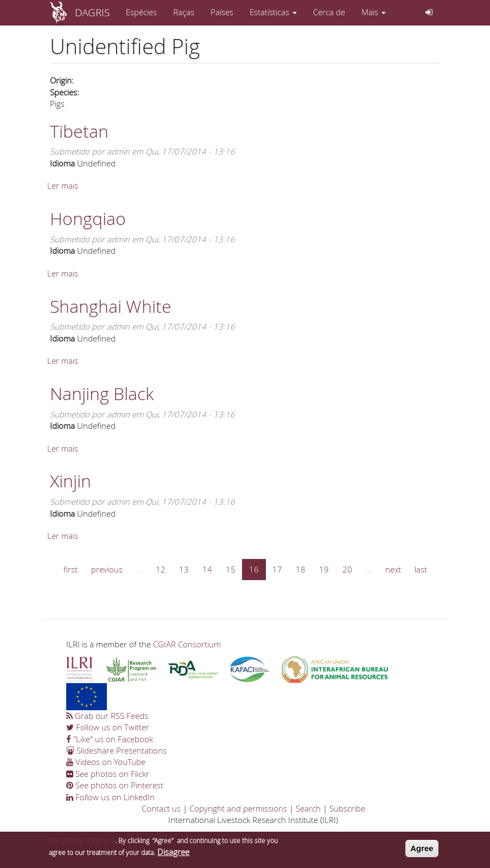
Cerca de (329, 12)
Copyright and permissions (238, 808)
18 (301, 569)
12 (161, 569)
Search (308, 808)
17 (277, 569)
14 (207, 569)
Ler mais (63, 185)
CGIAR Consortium (187, 644)
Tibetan (79, 131)
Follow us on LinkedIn (110, 797)
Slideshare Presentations (116, 750)
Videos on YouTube (106, 762)
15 (231, 569)
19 (324, 569)
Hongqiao (88, 218)
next (393, 569)
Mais (374, 12)
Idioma (62, 163)
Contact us (161, 808)
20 (347, 569)
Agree (422, 851)
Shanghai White (111, 306)
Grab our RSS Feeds (107, 716)
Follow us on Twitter (108, 727)
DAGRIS (92, 12)
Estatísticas (273, 12)
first (71, 569)
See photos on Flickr (108, 774)
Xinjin (71, 481)
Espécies (141, 12)
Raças (184, 12)
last (421, 569)
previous (107, 569)
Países (222, 12)
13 (184, 569)
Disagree (173, 854)
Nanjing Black (102, 393)
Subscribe (347, 808)
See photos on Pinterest (115, 785)
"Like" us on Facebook (110, 739)
